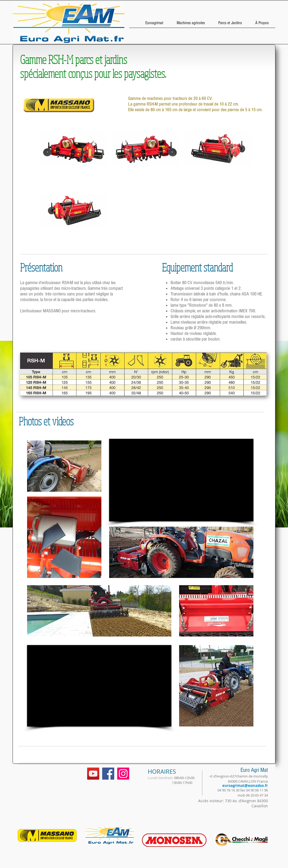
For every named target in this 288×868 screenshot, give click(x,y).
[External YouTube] (181, 480)
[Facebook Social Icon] (108, 774)
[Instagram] (123, 774)
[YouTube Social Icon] (93, 774)
